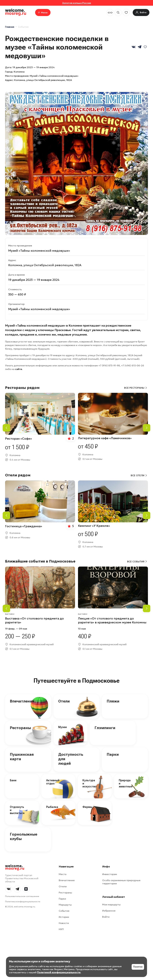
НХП (61, 929)
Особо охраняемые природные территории (121, 882)
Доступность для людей (71, 759)
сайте (19, 369)
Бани (13, 780)
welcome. (15, 867)
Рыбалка (52, 807)
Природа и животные (126, 783)
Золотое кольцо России (77, 3)
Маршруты (65, 905)
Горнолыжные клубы (24, 836)
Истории (64, 917)
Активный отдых (53, 782)
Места (63, 874)
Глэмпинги (105, 728)
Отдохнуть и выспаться (17, 810)
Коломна (19, 72)
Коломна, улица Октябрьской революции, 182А (43, 80)
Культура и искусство (89, 783)
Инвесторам (110, 874)
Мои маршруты (111, 904)
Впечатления (22, 701)
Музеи (63, 727)
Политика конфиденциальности (23, 901)
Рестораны (20, 728)
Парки (113, 754)
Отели (64, 701)
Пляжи (113, 701)
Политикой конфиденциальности (59, 972)
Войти (106, 917)
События (23, 27)
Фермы (87, 807)
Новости (64, 923)
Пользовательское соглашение (22, 896)
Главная (10, 27)
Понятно (138, 967)
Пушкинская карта (22, 757)
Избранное (109, 911)
